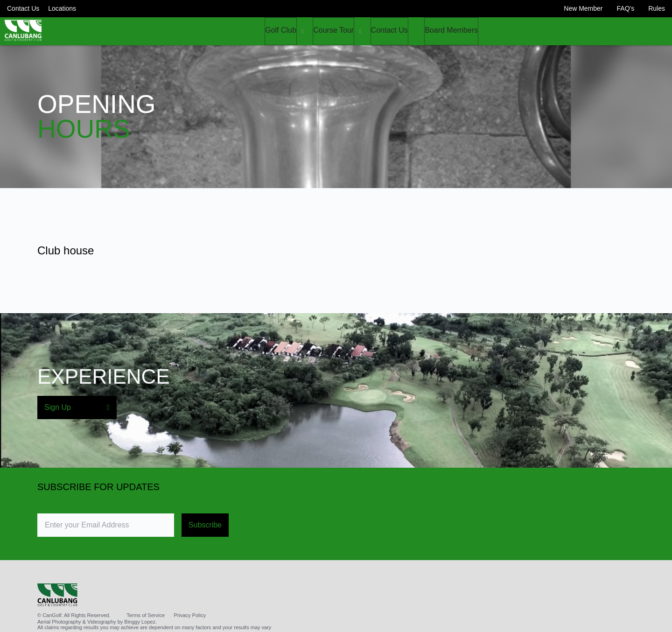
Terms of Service (146, 615)
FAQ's (626, 8)
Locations (62, 8)
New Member (583, 8)
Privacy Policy (190, 615)
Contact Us (23, 8)
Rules (657, 8)
